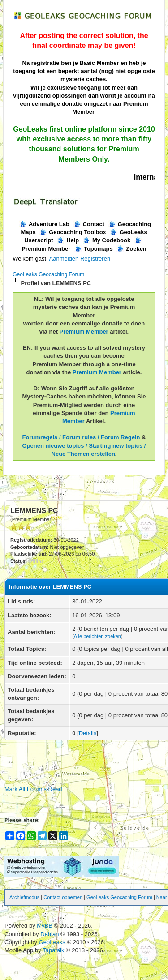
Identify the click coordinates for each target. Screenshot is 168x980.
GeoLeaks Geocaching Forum (48, 274)
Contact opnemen (63, 897)
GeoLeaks (53, 942)
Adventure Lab (44, 224)
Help (68, 240)
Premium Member (84, 332)
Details (88, 733)
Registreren (95, 259)
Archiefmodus (24, 897)
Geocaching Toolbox (73, 232)
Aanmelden (64, 259)
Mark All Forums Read (33, 789)
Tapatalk (54, 950)
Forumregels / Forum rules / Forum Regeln (81, 437)
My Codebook (107, 240)
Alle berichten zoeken (97, 636)
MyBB (45, 926)
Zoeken (131, 249)
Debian (50, 934)
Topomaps (94, 249)
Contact (89, 224)
